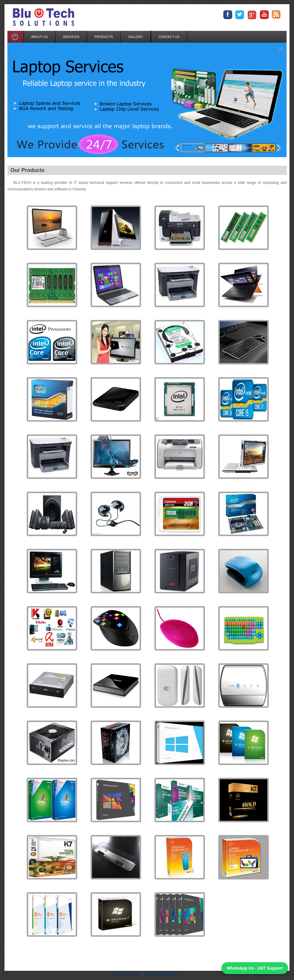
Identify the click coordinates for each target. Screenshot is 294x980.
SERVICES (71, 37)
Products (115, 957)
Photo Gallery (139, 957)
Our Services (91, 957)
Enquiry (162, 957)
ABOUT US (39, 37)
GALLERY (136, 37)
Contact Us (183, 957)
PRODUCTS (104, 37)
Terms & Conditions (161, 975)
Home (70, 957)
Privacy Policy (128, 975)
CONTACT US (169, 37)
